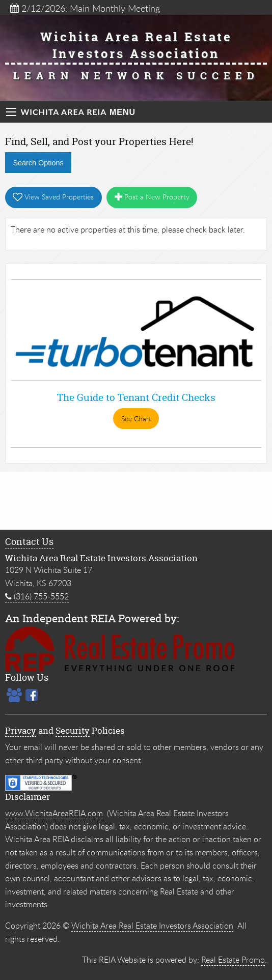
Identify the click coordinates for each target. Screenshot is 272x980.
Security (73, 730)
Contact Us (29, 542)
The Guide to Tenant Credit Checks (136, 397)
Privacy (21, 730)
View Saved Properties (53, 197)
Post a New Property (152, 197)
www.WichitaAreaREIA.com (54, 813)
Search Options (38, 163)
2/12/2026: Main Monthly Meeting (85, 8)
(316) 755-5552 (37, 596)
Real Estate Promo (233, 960)
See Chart (136, 419)
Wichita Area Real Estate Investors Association (152, 926)
